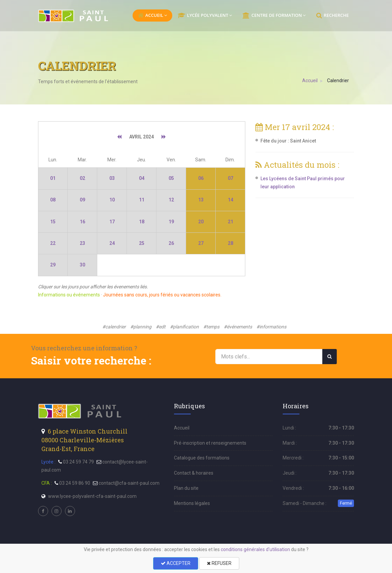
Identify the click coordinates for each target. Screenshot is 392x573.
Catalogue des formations (202, 458)
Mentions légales (192, 503)
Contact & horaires (194, 473)
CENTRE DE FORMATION (274, 15)
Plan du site (186, 488)
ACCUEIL (152, 15)
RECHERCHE (332, 15)
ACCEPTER (176, 563)
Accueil (310, 81)
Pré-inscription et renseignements (210, 443)
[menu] (74, 16)
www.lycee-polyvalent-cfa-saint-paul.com (92, 496)
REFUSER (219, 563)
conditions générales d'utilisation (255, 549)
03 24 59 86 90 (75, 483)
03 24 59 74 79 (78, 462)
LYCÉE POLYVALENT (205, 15)
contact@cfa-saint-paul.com (129, 483)
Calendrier (338, 81)
